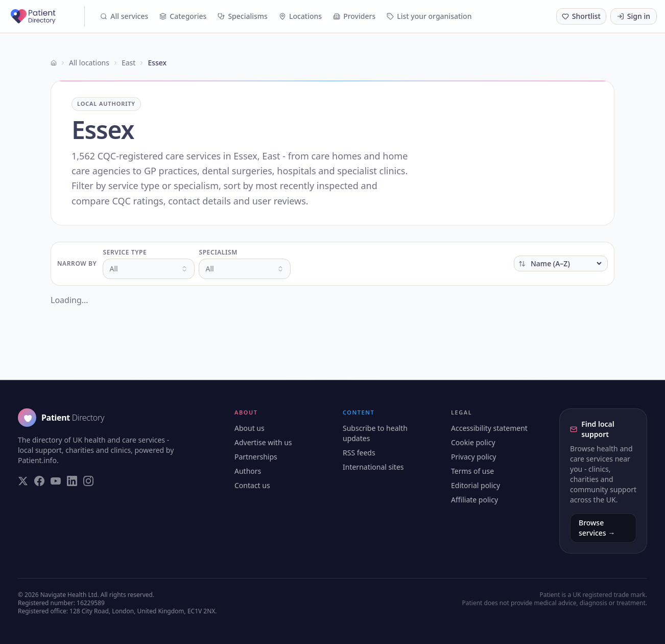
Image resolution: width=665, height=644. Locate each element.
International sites (373, 467)
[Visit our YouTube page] (56, 481)
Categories (183, 16)
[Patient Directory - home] (46, 16)
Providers (354, 16)
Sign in (634, 16)
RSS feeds (359, 453)
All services (124, 16)
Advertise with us (263, 442)
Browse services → (597, 528)
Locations (300, 16)
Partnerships (256, 457)
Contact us (252, 485)
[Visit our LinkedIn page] (72, 481)
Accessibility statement (489, 428)
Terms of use (472, 471)
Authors (248, 471)
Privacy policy (474, 457)
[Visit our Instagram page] (88, 481)
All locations (89, 63)
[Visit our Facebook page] (39, 481)
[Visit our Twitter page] (23, 481)
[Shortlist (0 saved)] (581, 16)
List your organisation (429, 16)
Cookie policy (473, 442)
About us (250, 428)
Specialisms (243, 16)
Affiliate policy (474, 500)
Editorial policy (476, 485)
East (128, 63)
